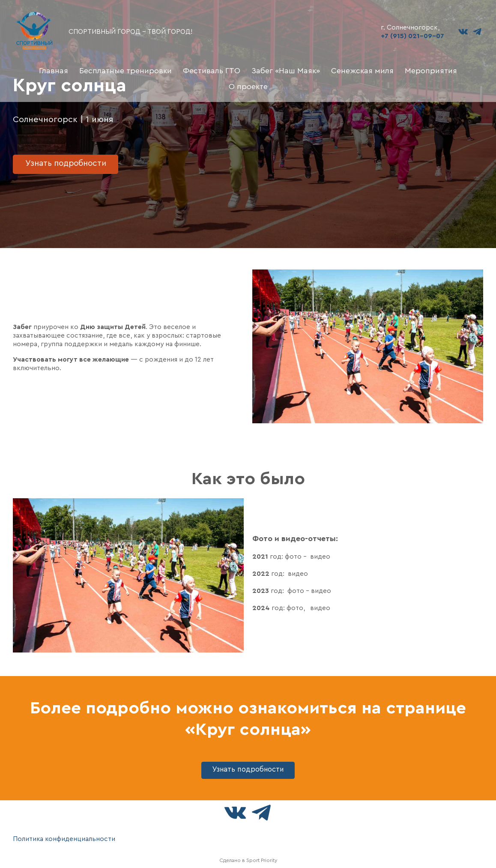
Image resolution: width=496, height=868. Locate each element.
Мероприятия (431, 71)
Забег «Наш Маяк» (286, 71)
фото (295, 608)
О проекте (248, 87)
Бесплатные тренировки (125, 71)
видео (298, 574)
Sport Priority (262, 860)
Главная (54, 71)
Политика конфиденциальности (64, 839)
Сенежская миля (362, 71)
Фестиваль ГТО (212, 71)
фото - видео (308, 557)
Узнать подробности (69, 163)
